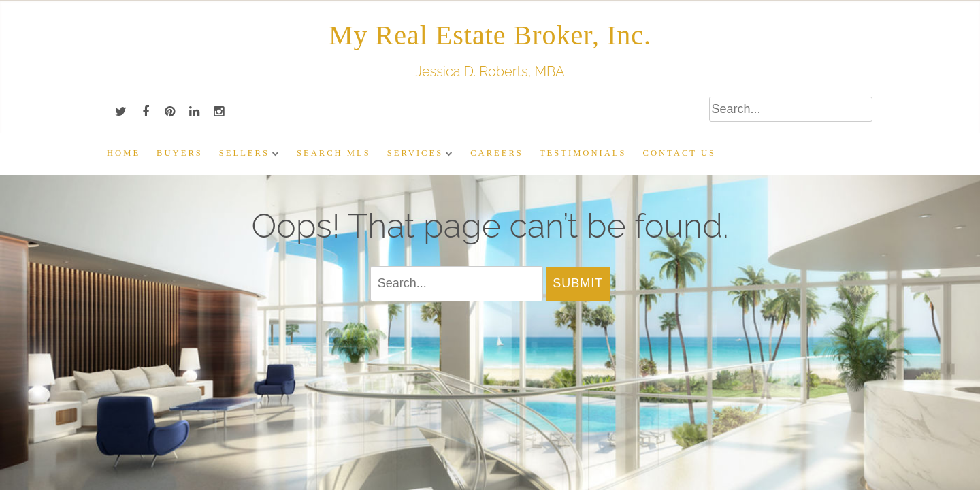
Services (415, 153)
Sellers (244, 153)
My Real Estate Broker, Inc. (490, 35)
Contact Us (680, 153)
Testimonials (583, 153)
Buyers (180, 153)
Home (124, 153)
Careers (497, 153)
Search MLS (334, 153)
